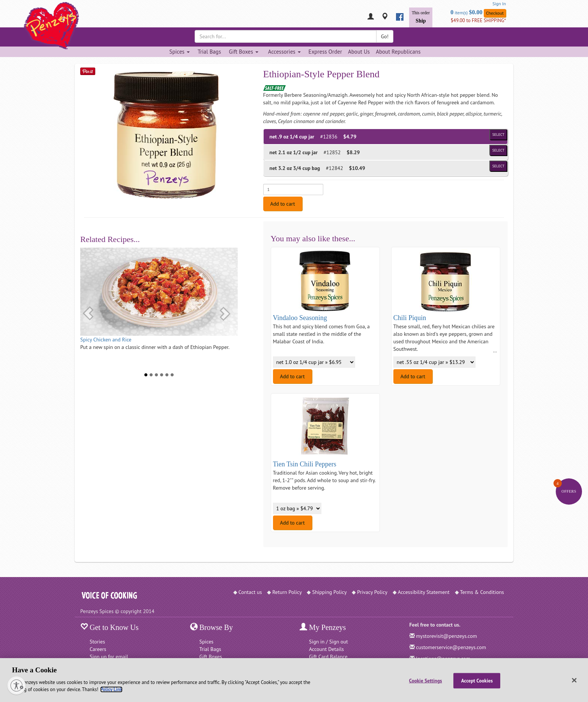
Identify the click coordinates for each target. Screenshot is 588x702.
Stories (97, 642)
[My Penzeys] (371, 17)
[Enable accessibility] (16, 685)
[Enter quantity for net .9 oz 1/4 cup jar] (293, 189)
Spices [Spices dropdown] (179, 52)
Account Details (326, 649)
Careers (98, 649)
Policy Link (111, 689)
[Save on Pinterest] (88, 71)
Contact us (250, 592)
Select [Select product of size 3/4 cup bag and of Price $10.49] (498, 166)
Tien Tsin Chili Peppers (305, 464)
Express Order (325, 52)
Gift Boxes (211, 657)
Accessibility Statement (424, 592)
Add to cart (292, 376)
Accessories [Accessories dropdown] (284, 52)
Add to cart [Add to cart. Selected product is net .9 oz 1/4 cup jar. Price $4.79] (283, 204)
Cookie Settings (426, 680)
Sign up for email (109, 657)
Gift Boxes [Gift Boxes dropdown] (244, 52)
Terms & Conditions (482, 592)
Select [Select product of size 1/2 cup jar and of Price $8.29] (498, 150)
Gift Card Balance (328, 657)
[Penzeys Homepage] (80, 17)
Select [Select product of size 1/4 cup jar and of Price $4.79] (498, 135)
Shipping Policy (329, 592)
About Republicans (398, 52)
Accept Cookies (477, 680)
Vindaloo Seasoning (300, 318)
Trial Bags (209, 52)
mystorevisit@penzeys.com (446, 636)
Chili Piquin (410, 318)
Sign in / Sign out (328, 642)
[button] (88, 313)
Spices (207, 642)
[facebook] (400, 17)
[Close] (574, 680)
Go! (385, 36)
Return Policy (287, 592)
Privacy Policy (372, 592)
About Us (359, 52)
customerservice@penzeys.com (451, 647)
